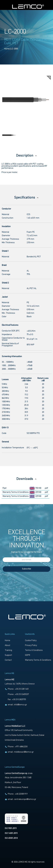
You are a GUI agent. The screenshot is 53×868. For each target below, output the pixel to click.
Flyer (5, 488)
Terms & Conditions (34, 650)
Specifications (26, 198)
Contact (8, 660)
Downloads (27, 479)
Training (8, 650)
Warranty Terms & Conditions (16, 492)
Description (27, 156)
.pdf (46, 488)
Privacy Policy (31, 645)
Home (7, 49)
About (7, 645)
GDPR (28, 655)
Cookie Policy (31, 641)
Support (8, 655)
